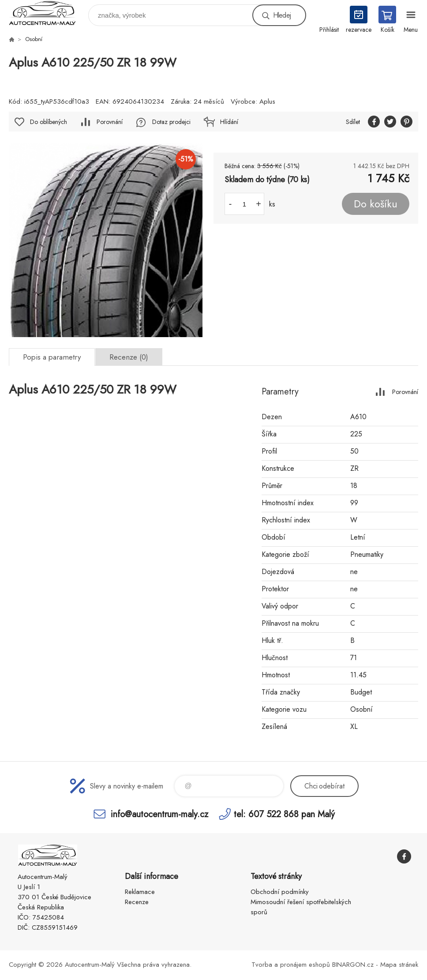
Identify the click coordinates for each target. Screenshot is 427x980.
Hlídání (229, 122)
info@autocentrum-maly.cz (159, 814)
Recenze (137, 902)
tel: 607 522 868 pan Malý (284, 814)
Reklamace (140, 892)
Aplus (267, 101)
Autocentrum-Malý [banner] (48, 13)
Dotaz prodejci (171, 122)
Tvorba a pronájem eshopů (291, 965)
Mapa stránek (399, 965)
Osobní (34, 39)
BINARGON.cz (353, 965)
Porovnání (110, 122)
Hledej (282, 15)
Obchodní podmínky (280, 892)
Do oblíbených (49, 122)
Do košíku (376, 204)
